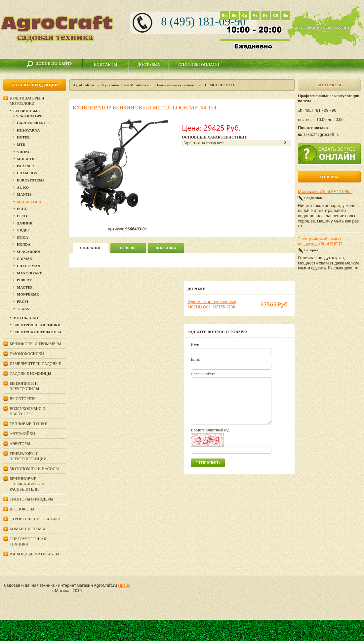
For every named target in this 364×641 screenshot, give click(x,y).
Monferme (28, 294)
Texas (23, 309)
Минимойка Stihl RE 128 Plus (325, 192)
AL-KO (23, 187)
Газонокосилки (27, 354)
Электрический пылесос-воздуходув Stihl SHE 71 (322, 242)
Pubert (24, 280)
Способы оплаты (199, 64)
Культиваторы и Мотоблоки (125, 85)
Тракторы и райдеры (31, 499)
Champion (27, 173)
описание (90, 248)
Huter (23, 137)
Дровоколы (22, 509)
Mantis (24, 194)
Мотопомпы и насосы (34, 469)
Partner (25, 166)
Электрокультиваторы (37, 332)
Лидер (23, 230)
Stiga (22, 237)
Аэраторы (20, 444)
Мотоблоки (26, 318)
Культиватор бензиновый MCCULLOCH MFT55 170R (212, 304)
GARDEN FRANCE (33, 123)
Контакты (105, 64)
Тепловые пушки (29, 424)
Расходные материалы (34, 554)
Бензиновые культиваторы (179, 85)
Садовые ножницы (30, 374)
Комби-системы (27, 529)
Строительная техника (35, 519)
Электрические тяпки (37, 325)
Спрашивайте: (203, 374)
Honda (24, 244)
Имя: (195, 345)
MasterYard (30, 273)
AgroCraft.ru (83, 85)
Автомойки (22, 434)
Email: (196, 359)
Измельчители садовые (35, 364)
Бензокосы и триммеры (35, 344)
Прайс (124, 585)
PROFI (22, 301)
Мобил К (26, 159)
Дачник (25, 223)
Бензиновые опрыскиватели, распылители (27, 484)
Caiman (24, 259)
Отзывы (128, 248)
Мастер (25, 287)
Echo (22, 209)
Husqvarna (28, 130)
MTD (21, 144)
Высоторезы (23, 399)
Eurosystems (31, 180)
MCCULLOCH (222, 85)
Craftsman (28, 266)
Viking (24, 152)
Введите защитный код (210, 430)
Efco (22, 216)
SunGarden (28, 252)
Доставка (149, 64)
